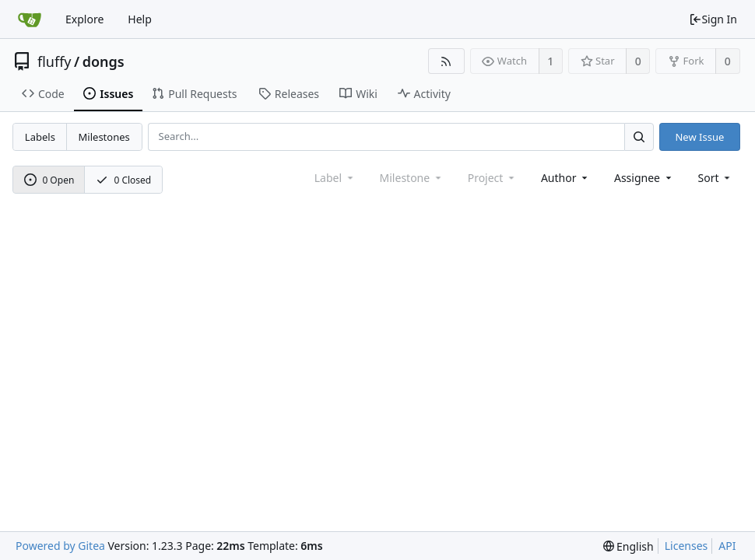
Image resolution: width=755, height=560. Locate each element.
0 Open (49, 180)
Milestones (104, 137)
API (727, 546)
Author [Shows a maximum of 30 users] (565, 178)
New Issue (699, 137)
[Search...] (639, 136)
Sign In (713, 19)
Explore (84, 19)
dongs (104, 61)
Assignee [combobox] (644, 178)
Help (140, 19)
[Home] (30, 19)
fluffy (54, 61)
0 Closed (124, 180)
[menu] (716, 178)
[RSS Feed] (446, 61)
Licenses (687, 546)
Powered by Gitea (60, 546)
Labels (40, 137)
